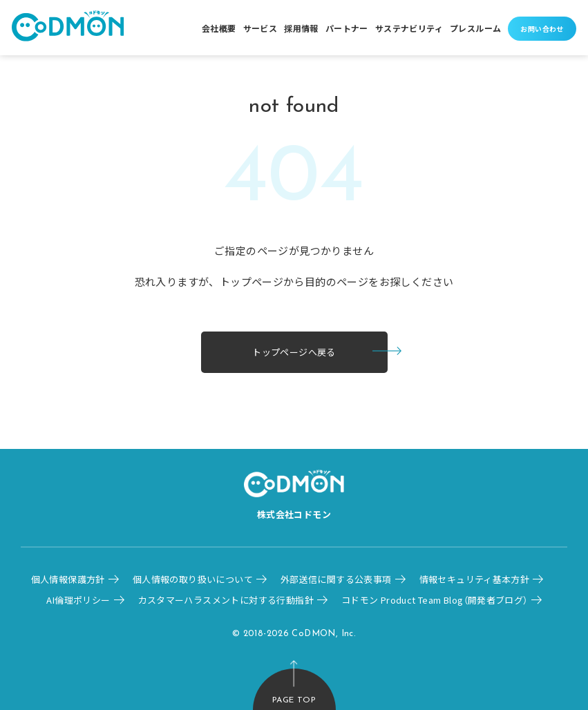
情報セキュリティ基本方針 (475, 579)
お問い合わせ (542, 29)
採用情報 (301, 28)
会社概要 (219, 28)
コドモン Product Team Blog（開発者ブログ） (435, 600)
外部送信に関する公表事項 (336, 579)
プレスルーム (475, 28)
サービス (260, 28)
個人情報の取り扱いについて (193, 579)
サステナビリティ (409, 28)
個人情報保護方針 (68, 579)
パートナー (347, 28)
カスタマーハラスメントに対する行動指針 (226, 600)
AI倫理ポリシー (78, 600)
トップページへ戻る (294, 352)
